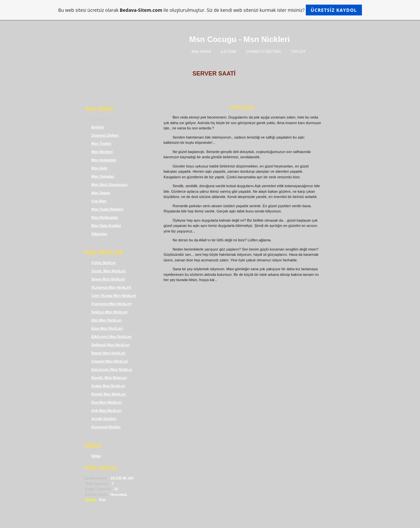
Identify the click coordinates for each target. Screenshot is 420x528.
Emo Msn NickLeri (107, 328)
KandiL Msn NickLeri (109, 378)
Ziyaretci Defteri (105, 135)
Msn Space (101, 193)
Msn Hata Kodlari (106, 226)
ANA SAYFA (201, 52)
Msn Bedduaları (105, 217)
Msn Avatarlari (104, 160)
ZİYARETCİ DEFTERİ (263, 52)
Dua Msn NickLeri (107, 402)
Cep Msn (99, 201)
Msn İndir (100, 168)
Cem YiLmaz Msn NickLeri (114, 296)
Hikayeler (100, 234)
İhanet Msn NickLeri (109, 353)
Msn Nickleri (102, 152)
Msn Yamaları (103, 176)
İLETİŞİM (228, 52)
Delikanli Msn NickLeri (111, 345)
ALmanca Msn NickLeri (111, 287)
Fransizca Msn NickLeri (112, 304)
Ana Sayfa (100, 119)
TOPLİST (298, 52)
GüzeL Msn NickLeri (109, 271)
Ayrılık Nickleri (104, 419)
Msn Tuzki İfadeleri (108, 209)
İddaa (96, 456)
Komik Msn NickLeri (109, 394)
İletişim (98, 127)
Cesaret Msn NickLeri (110, 361)
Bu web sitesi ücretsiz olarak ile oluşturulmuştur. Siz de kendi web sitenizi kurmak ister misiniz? (210, 10)
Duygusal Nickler (106, 427)
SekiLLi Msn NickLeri (110, 312)
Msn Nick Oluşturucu (110, 185)
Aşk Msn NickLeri (107, 410)
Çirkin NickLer (104, 263)
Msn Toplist (101, 143)
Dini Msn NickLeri (107, 320)
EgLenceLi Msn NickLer (112, 369)
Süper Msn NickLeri (108, 279)
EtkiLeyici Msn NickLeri (112, 337)
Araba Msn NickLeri (108, 386)
